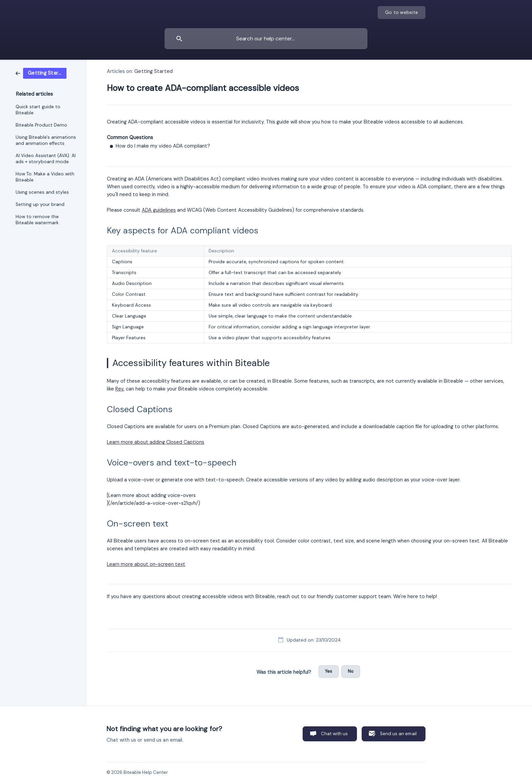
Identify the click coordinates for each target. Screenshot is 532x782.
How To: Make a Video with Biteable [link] (45, 177)
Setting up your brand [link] (40, 204)
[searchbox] (266, 39)
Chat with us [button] (335, 734)
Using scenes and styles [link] (42, 192)
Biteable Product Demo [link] (41, 125)
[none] (402, 13)
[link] (41, 73)
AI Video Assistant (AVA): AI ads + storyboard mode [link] (46, 159)
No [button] (351, 671)
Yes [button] (329, 671)
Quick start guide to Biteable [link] (38, 110)
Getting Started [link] (154, 71)
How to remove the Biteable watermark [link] (37, 220)
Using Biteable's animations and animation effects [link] (46, 140)
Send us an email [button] (398, 734)
